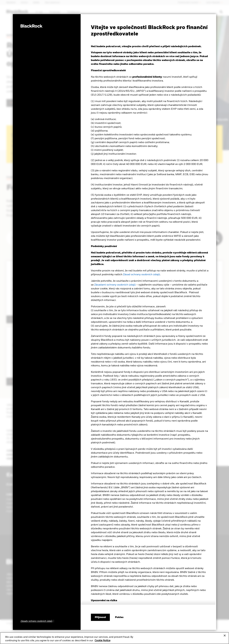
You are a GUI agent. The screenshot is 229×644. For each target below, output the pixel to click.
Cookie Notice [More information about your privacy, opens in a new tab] (102, 641)
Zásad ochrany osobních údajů (141, 275)
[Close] (225, 635)
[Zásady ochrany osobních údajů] (37, 621)
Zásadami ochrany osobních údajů (115, 285)
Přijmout (100, 617)
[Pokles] (119, 617)
